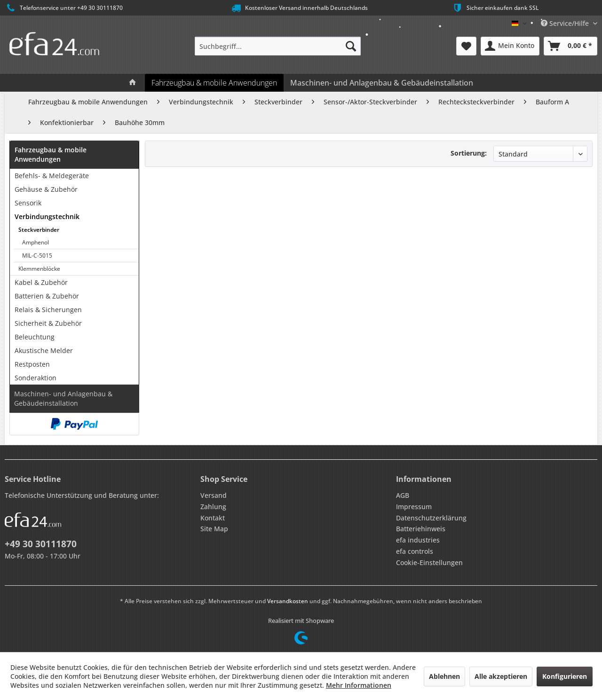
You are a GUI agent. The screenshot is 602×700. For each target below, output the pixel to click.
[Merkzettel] (466, 46)
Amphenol (36, 242)
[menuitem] (278, 46)
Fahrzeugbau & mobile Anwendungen (51, 154)
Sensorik (28, 203)
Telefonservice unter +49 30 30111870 (64, 8)
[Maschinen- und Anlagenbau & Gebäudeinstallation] (382, 83)
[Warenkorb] (570, 46)
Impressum (414, 507)
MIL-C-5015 (37, 256)
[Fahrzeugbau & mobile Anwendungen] (214, 83)
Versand (214, 495)
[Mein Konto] (510, 46)
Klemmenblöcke (39, 269)
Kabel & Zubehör (41, 282)
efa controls (415, 551)
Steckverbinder (39, 230)
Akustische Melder (44, 350)
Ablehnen (444, 676)
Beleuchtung (35, 337)
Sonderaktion (36, 378)
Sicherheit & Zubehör (48, 323)
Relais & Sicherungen (48, 310)
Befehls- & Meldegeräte (52, 176)
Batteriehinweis (421, 529)
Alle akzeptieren (501, 676)
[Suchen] (351, 46)
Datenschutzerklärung (431, 518)
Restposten (32, 364)
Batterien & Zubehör (47, 296)
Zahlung (213, 507)
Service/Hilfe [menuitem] (566, 23)
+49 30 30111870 (41, 544)
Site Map (214, 529)
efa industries (418, 540)
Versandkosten (288, 601)
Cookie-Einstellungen (429, 562)
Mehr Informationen (359, 685)
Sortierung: (469, 153)
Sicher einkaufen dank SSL (495, 8)
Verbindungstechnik (47, 216)
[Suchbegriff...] (278, 46)
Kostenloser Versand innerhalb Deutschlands (299, 8)
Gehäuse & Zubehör (46, 189)
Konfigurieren (565, 676)
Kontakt (213, 518)
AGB (403, 495)
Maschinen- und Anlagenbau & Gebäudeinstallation (63, 398)
